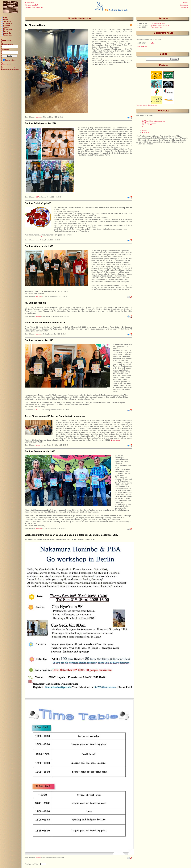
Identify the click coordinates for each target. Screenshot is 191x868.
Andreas (38, 117)
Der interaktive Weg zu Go (34, 8)
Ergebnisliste (115, 440)
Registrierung (6, 64)
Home (5, 18)
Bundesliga (146, 133)
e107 (37, 197)
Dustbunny (39, 296)
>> (49, 864)
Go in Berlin (8, 23)
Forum (5, 19)
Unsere (186, 3)
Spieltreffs (7, 21)
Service (6, 31)
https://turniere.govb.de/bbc (34, 237)
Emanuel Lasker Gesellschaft (147, 105)
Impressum (185, 8)
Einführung (146, 129)
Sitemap (145, 131)
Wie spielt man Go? (31, 5)
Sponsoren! (184, 5)
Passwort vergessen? (9, 68)
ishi (37, 240)
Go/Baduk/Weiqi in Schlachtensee (154, 121)
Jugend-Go (7, 33)
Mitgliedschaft (8, 29)
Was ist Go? (29, 3)
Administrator (40, 445)
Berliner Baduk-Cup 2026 (160, 25)
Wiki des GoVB (147, 125)
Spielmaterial (8, 35)
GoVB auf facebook (149, 123)
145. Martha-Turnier (158, 23)
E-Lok (153, 43)
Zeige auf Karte (142, 47)
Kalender (145, 127)
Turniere (6, 27)
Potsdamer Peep (156, 27)
